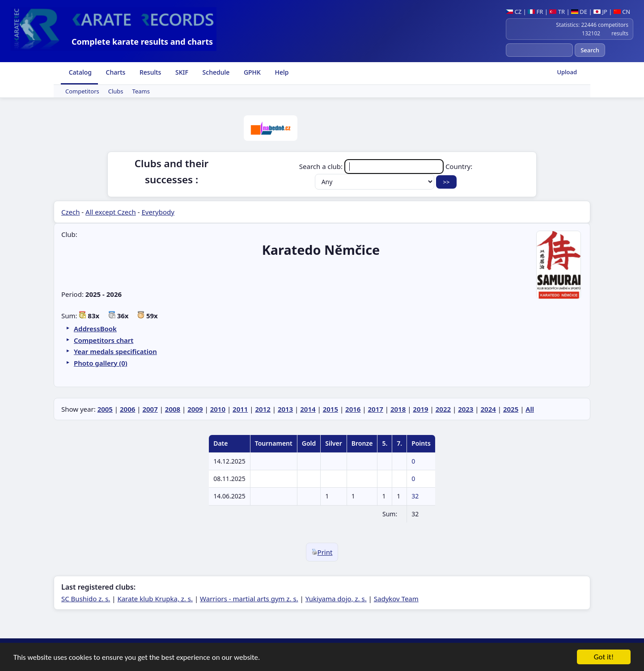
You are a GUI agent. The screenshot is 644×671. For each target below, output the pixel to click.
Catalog (79, 72)
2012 (263, 409)
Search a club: (372, 166)
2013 (285, 409)
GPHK (251, 72)
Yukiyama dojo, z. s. (336, 599)
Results (149, 72)
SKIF (181, 72)
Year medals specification (115, 351)
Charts (115, 72)
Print (322, 552)
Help (281, 72)
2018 (398, 409)
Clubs (116, 91)
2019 (420, 409)
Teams (141, 91)
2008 (173, 409)
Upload (567, 72)
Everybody (158, 212)
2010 (218, 409)
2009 (195, 409)
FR (535, 12)
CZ (514, 12)
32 (415, 496)
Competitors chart (104, 340)
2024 (488, 409)
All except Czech (111, 212)
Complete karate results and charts (142, 42)
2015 (330, 409)
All (530, 409)
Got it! (604, 659)
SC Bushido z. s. (86, 599)
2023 (466, 409)
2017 (376, 409)
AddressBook (95, 329)
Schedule (215, 72)
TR (557, 12)
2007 (150, 409)
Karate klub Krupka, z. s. (155, 599)
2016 (353, 409)
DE (579, 12)
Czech (70, 212)
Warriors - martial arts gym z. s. (249, 599)
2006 (127, 409)
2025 (511, 409)
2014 (308, 409)
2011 (240, 409)
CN (622, 12)
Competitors (82, 91)
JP (600, 12)
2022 (443, 409)
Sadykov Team (396, 599)
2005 (105, 409)
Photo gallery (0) (101, 363)
